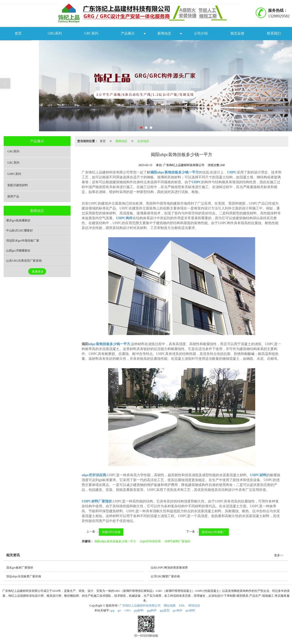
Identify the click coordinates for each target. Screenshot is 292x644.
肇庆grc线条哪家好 (18, 220)
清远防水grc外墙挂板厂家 (23, 241)
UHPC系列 (14, 174)
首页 (18, 33)
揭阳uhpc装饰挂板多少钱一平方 (115, 541)
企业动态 (143, 141)
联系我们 (274, 33)
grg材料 (139, 610)
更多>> (279, 555)
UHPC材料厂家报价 (178, 541)
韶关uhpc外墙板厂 (214, 532)
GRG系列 (55, 33)
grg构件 (152, 610)
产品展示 (128, 33)
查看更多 (38, 272)
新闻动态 (164, 33)
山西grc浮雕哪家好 (18, 251)
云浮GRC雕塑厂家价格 (165, 576)
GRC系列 (91, 33)
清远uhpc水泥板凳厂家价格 (24, 576)
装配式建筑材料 (18, 185)
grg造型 (165, 610)
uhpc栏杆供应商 (150, 541)
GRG (128, 610)
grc (120, 610)
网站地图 (170, 606)
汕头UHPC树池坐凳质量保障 (169, 568)
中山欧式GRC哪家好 (19, 231)
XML (182, 606)
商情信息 (194, 606)
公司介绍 (201, 33)
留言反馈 (237, 33)
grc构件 (178, 610)
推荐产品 (13, 196)
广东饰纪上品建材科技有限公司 (140, 606)
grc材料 (190, 610)
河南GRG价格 (111, 532)
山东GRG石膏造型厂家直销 (24, 261)
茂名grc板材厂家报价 (20, 568)
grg (113, 610)
